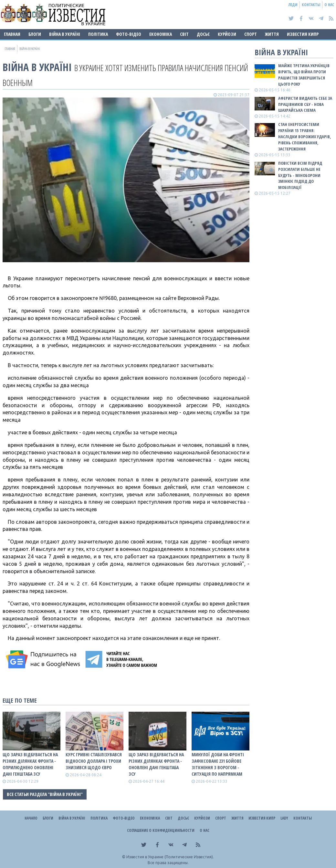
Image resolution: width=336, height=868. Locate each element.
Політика (98, 34)
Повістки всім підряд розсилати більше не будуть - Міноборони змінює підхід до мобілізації (300, 175)
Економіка (161, 34)
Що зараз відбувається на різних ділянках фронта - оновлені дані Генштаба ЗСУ (156, 764)
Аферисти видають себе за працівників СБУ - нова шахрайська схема (305, 104)
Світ (184, 34)
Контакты (311, 5)
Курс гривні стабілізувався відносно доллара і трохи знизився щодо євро (94, 761)
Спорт (251, 34)
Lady (284, 818)
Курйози (227, 34)
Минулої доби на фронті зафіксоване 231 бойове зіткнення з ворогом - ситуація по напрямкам (218, 764)
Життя (272, 34)
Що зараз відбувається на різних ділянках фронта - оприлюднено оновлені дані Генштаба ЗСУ (30, 764)
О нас (329, 5)
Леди (293, 5)
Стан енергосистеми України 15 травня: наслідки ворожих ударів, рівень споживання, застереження (305, 136)
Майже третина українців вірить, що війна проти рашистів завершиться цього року (304, 75)
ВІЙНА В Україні (65, 34)
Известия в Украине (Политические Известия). (170, 857)
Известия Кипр (303, 34)
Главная (12, 34)
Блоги (35, 34)
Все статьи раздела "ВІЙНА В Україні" (45, 794)
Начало (31, 818)
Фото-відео (129, 34)
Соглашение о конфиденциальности (161, 830)
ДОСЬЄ (203, 34)
